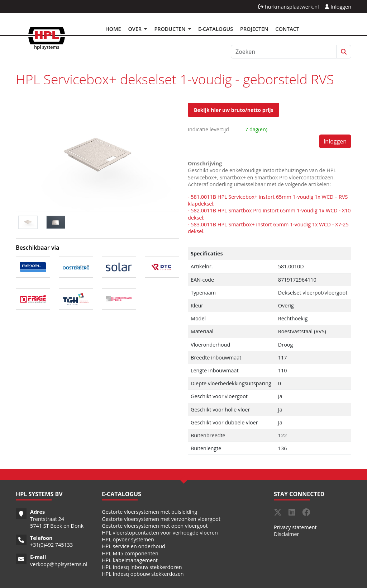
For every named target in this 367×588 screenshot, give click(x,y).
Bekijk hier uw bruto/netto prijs (233, 110)
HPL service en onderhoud (134, 546)
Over (135, 29)
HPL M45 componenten (130, 553)
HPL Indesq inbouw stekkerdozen (142, 567)
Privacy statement (295, 527)
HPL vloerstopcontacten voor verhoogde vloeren (160, 533)
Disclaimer (286, 534)
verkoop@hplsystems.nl (59, 564)
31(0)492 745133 (53, 545)
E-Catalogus (216, 29)
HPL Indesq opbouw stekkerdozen (143, 574)
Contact (287, 29)
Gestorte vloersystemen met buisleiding (149, 512)
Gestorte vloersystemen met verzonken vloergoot (161, 519)
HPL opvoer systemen (128, 539)
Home (113, 29)
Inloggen (338, 7)
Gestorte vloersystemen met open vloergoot (155, 526)
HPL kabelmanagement (130, 560)
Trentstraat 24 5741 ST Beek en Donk (57, 522)
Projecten (254, 29)
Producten (170, 29)
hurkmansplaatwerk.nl (289, 7)
